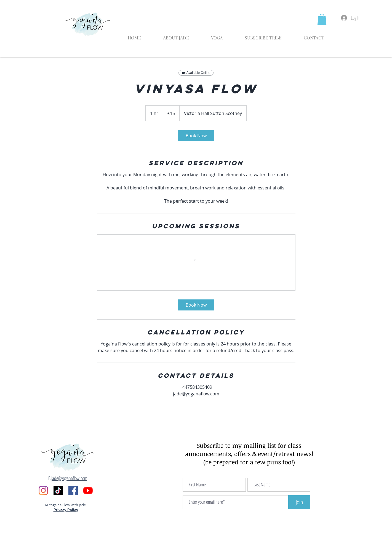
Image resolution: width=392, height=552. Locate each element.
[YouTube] (88, 491)
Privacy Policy (66, 510)
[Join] (299, 502)
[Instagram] (43, 491)
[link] (196, 136)
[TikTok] (58, 491)
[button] (322, 19)
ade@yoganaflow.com (70, 478)
